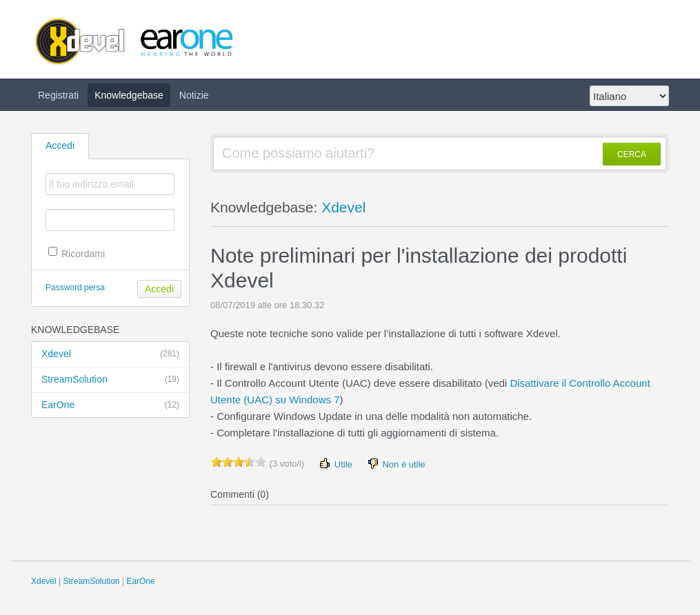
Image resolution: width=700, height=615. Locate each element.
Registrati (58, 95)
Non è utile (396, 464)
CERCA (632, 154)
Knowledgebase (129, 95)
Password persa (75, 288)
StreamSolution (110, 380)
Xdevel (110, 354)
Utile (335, 464)
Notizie (194, 95)
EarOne (110, 405)
